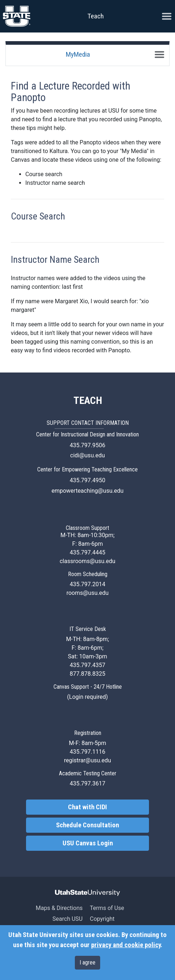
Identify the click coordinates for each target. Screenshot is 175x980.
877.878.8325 (87, 674)
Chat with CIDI (87, 807)
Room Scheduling (88, 574)
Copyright (102, 919)
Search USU (67, 919)
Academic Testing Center (88, 773)
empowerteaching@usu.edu (87, 491)
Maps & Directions (59, 908)
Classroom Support (87, 528)
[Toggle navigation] (159, 55)
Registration (88, 733)
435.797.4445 (87, 552)
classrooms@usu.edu (87, 561)
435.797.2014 (87, 584)
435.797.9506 (87, 445)
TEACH (88, 401)
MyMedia (78, 54)
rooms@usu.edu (88, 593)
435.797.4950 (87, 480)
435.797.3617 (87, 783)
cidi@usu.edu (87, 455)
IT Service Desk (88, 629)
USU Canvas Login (88, 843)
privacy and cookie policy (126, 945)
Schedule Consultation (87, 825)
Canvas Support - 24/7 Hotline (88, 687)
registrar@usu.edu (87, 760)
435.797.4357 (87, 665)
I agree (87, 962)
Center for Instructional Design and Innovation (87, 434)
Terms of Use (107, 908)
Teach (96, 16)
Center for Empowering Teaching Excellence (87, 469)
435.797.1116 (87, 752)
